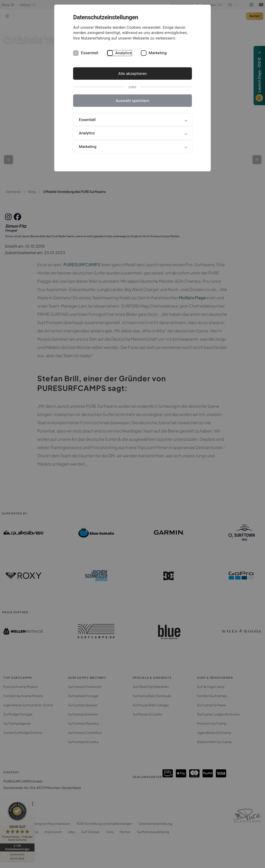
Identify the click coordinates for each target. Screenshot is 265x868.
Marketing (169, 58)
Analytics (135, 58)
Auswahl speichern (132, 106)
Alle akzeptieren (132, 79)
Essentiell (101, 58)
